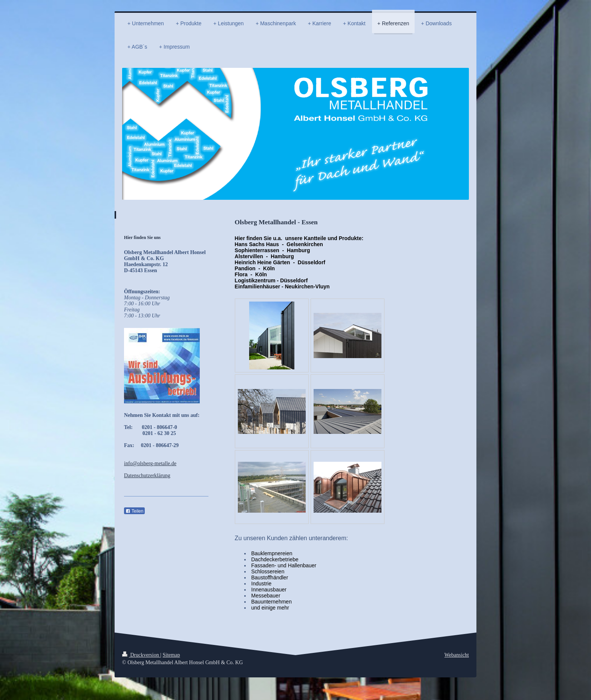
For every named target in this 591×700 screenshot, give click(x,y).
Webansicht (457, 655)
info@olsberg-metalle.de (150, 463)
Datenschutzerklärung (147, 476)
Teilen (134, 511)
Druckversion (141, 655)
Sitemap (171, 655)
